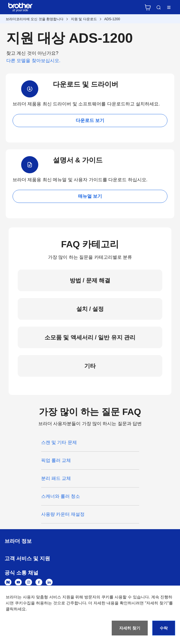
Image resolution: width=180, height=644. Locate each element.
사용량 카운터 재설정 (63, 514)
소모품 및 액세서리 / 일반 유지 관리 (90, 337)
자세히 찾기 (130, 628)
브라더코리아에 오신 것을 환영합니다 (35, 19)
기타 (90, 366)
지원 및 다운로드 (84, 19)
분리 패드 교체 (56, 478)
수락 (164, 628)
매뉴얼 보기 (90, 196)
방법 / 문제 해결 (90, 280)
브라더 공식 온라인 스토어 (148, 7)
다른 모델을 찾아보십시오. (33, 61)
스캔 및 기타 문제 (59, 442)
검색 (159, 7)
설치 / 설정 (90, 309)
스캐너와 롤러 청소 (61, 496)
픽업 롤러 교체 (56, 460)
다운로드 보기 (90, 120)
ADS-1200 (112, 19)
